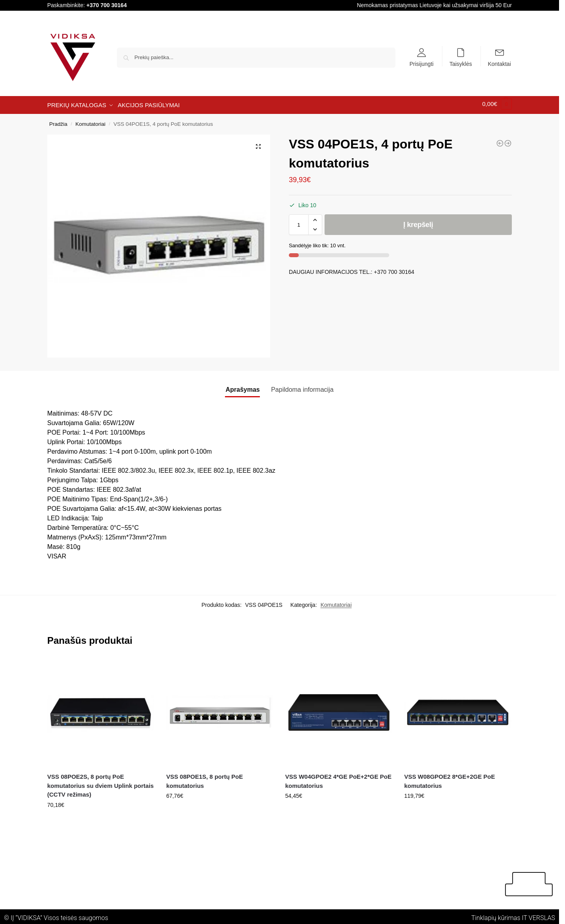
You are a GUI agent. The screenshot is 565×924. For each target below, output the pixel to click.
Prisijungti (422, 64)
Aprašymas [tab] (242, 387)
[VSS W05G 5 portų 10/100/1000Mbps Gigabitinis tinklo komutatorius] (508, 141)
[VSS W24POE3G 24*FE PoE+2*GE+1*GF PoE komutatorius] (500, 141)
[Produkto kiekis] (299, 222)
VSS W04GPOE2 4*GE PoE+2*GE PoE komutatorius (338, 779)
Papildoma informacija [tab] (302, 387)
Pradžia (58, 121)
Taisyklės (461, 64)
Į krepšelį (418, 222)
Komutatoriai (90, 121)
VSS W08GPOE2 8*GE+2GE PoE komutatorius (450, 779)
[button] (258, 144)
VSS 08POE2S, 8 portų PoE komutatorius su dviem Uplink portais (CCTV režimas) (100, 783)
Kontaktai (499, 64)
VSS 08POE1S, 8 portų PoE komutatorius (205, 779)
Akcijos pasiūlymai (538, 884)
